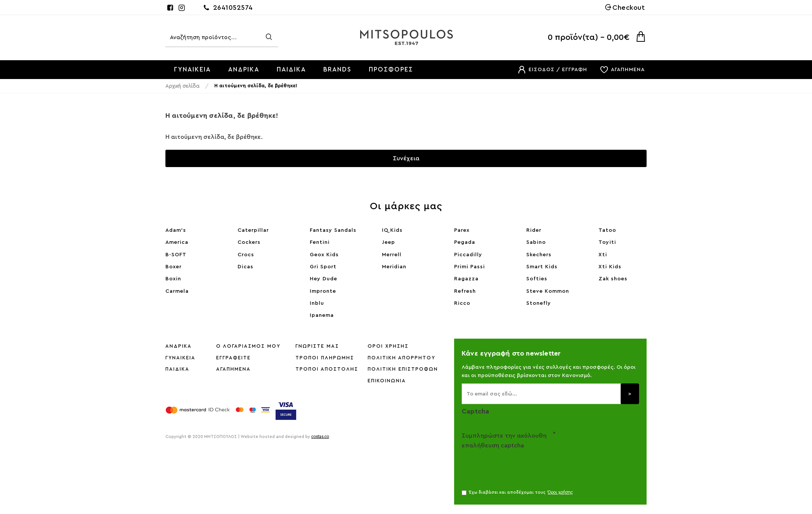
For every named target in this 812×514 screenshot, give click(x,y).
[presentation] (514, 466)
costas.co (320, 437)
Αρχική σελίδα (182, 86)
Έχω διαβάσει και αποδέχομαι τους (518, 493)
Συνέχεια (406, 158)
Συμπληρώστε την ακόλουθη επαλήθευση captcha (504, 441)
